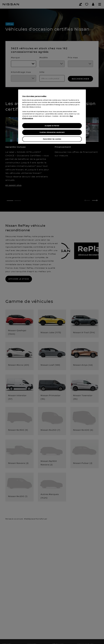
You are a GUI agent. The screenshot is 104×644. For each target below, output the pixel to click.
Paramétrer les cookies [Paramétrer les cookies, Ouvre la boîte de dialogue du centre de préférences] (52, 139)
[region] (52, 117)
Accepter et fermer (52, 126)
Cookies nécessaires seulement (52, 132)
